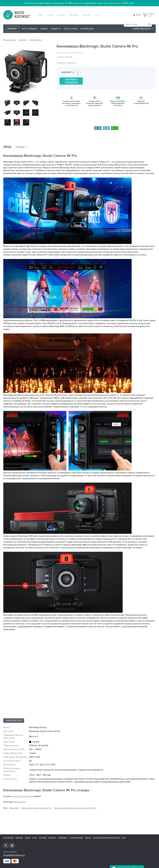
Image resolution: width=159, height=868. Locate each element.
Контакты (87, 15)
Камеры (23, 40)
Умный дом (87, 29)
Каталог (88, 838)
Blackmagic (14, 808)
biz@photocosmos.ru (14, 855)
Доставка (61, 15)
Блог (41, 15)
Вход (138, 15)
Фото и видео (30, 29)
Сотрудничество (76, 838)
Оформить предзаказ (71, 81)
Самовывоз (74, 15)
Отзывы (20, 147)
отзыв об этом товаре (22, 796)
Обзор (7, 147)
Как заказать (8, 838)
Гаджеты (56, 29)
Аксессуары (71, 29)
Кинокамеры (35, 40)
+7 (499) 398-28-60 (141, 29)
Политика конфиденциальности (107, 838)
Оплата (50, 15)
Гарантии (19, 838)
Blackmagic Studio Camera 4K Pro (37, 808)
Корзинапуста (151, 15)
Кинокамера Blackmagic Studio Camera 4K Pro (75, 808)
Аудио (44, 29)
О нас (97, 15)
